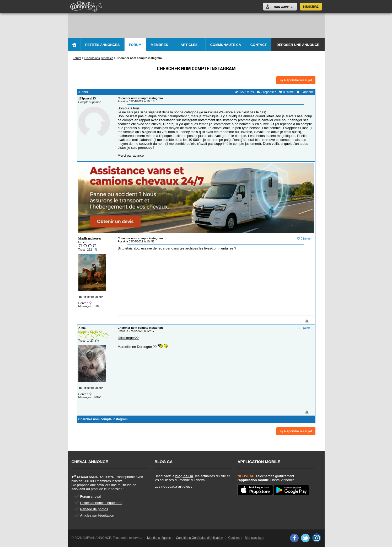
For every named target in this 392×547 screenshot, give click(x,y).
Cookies (234, 538)
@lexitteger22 (128, 338)
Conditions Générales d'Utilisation (200, 538)
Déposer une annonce (298, 45)
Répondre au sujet (296, 80)
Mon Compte (283, 7)
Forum (135, 45)
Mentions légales (159, 538)
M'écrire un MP (93, 297)
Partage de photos (94, 509)
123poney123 (87, 98)
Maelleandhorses (90, 238)
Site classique (255, 538)
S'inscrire (311, 7)
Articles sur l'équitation (97, 515)
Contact (259, 45)
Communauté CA (226, 45)
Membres (159, 45)
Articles (189, 45)
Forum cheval (91, 496)
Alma (82, 328)
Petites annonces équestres (101, 503)
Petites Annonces (103, 45)
